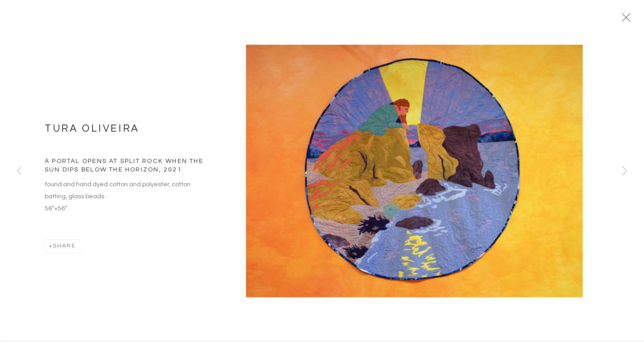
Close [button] (629, 20)
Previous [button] (19, 171)
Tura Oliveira (92, 132)
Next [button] (625, 171)
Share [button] (64, 249)
